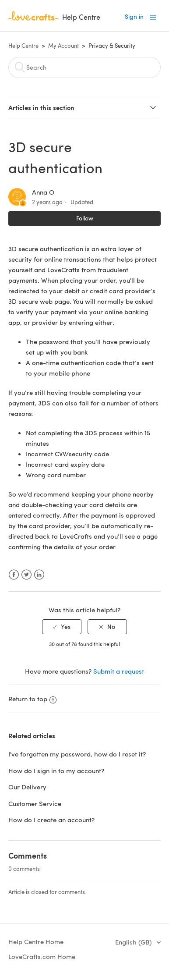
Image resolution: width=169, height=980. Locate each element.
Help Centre (23, 46)
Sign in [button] (134, 16)
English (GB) (134, 942)
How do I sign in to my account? (56, 771)
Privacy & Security (112, 46)
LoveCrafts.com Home (42, 956)
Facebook (14, 575)
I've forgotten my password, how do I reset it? (77, 754)
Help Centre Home (36, 941)
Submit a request (119, 671)
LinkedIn (39, 575)
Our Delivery (27, 787)
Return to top (32, 699)
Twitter (26, 575)
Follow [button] (85, 218)
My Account (63, 46)
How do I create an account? (51, 820)
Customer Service (35, 803)
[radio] (62, 627)
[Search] (84, 67)
